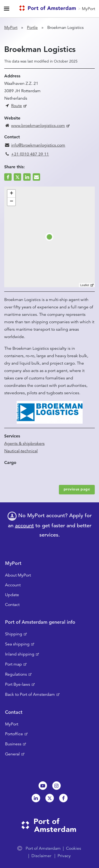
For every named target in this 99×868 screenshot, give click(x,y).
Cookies (74, 848)
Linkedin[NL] (36, 798)
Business (13, 744)
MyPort (88, 9)
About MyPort (18, 575)
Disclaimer (41, 856)
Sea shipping (17, 644)
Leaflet (85, 285)
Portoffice (14, 734)
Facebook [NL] (63, 798)
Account (13, 585)
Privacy (64, 856)
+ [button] (11, 194)
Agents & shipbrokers (24, 444)
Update (12, 595)
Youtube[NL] (43, 786)
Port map (13, 664)
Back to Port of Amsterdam (30, 694)
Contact (12, 605)
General (12, 754)
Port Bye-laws (18, 684)
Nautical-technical (21, 451)
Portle (32, 28)
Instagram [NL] (56, 786)
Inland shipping (20, 654)
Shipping (14, 634)
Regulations (16, 674)
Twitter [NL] (50, 798)
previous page (77, 489)
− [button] (11, 202)
